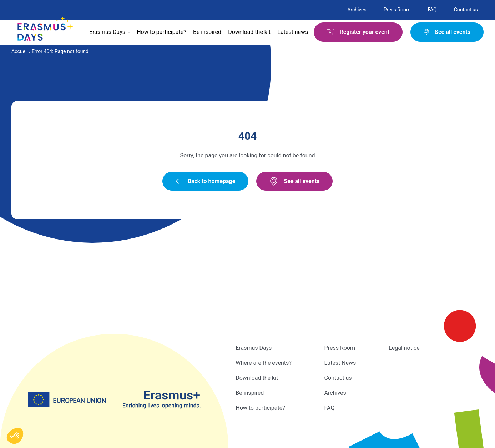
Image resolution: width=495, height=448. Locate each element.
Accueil (20, 51)
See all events (294, 181)
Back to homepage (206, 181)
